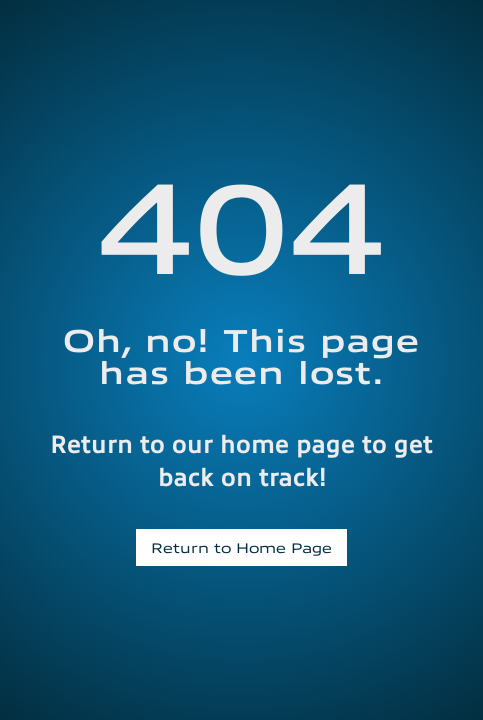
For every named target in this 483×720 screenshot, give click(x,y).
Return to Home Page (241, 547)
